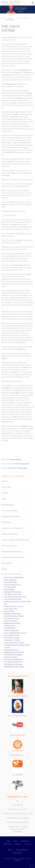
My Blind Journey (10, 626)
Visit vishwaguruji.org (17, 676)
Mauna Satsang (16, 459)
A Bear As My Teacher (11, 631)
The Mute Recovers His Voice (14, 606)
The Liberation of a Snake (13, 594)
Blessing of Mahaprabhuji (13, 614)
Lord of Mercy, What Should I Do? (15, 597)
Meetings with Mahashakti (13, 592)
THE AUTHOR (28, 844)
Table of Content (6, 487)
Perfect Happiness (10, 580)
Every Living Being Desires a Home (16, 633)
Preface (4, 499)
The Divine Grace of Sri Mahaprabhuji (12, 528)
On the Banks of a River (12, 635)
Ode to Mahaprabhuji (8, 505)
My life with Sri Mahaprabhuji (18, 468)
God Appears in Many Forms (14, 662)
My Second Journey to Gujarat (14, 643)
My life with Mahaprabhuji (9, 546)
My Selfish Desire (10, 628)
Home (8, 841)
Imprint (10, 850)
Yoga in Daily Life (18, 735)
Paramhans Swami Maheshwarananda (13, 557)
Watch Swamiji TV (17, 755)
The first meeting (6, 522)
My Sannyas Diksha (10, 582)
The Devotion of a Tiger (12, 638)
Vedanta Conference (11, 657)
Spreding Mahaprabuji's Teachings (11, 552)
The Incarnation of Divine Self (10, 511)
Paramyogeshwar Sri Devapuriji (10, 516)
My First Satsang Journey (21, 464)
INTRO (15, 841)
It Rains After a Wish (11, 609)
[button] (33, 3)
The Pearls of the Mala (11, 618)
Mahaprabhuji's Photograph (13, 655)
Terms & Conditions (22, 850)
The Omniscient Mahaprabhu (14, 659)
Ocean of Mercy (9, 611)
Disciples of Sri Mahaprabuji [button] (17, 534)
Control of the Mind (11, 621)
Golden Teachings (7, 563)
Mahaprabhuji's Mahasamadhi (14, 667)
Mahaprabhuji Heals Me (12, 623)
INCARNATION (25, 841)
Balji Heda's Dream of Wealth (14, 616)
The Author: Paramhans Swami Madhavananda (15, 540)
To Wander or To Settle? (12, 640)
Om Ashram (17, 775)
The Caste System (10, 587)
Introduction (5, 493)
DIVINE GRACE (8, 844)
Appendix (4, 569)
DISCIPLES (18, 844)
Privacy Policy (17, 853)
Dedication (4, 481)
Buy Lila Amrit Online (17, 696)
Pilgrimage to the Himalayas (13, 664)
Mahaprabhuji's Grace (11, 650)
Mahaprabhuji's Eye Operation (14, 652)
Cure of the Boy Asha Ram (13, 599)
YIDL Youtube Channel (18, 716)
